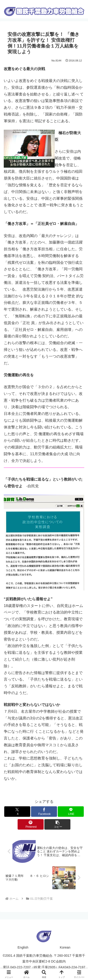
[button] (57, 824)
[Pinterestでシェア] (31, 824)
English (23, 947)
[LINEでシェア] (71, 812)
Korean (65, 947)
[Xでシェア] (17, 812)
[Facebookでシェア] (44, 812)
